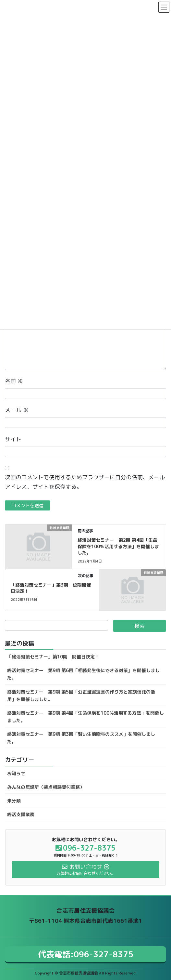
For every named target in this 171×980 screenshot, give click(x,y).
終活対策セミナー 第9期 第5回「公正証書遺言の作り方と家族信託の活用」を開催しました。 (81, 695)
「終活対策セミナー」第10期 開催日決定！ (53, 657)
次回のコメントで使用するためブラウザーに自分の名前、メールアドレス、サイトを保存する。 (85, 482)
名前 (14, 381)
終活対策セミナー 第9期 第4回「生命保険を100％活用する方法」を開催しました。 (85, 717)
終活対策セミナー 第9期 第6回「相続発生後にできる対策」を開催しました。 (83, 674)
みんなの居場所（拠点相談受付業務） (46, 787)
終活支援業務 (21, 814)
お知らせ (16, 773)
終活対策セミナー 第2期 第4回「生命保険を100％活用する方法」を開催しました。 (118, 546)
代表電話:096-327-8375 (86, 954)
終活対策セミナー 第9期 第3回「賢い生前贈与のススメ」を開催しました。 (81, 738)
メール (17, 410)
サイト (13, 439)
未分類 (14, 801)
